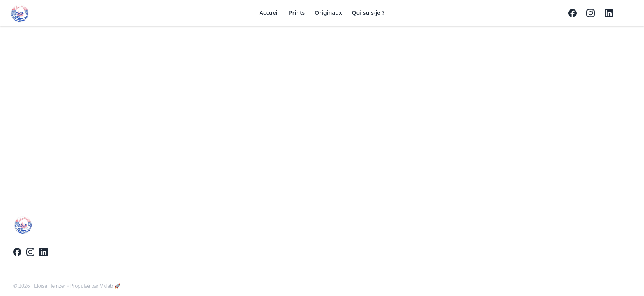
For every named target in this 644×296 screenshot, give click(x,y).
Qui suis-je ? (368, 13)
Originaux (328, 13)
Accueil (269, 13)
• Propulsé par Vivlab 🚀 (94, 286)
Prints (297, 13)
